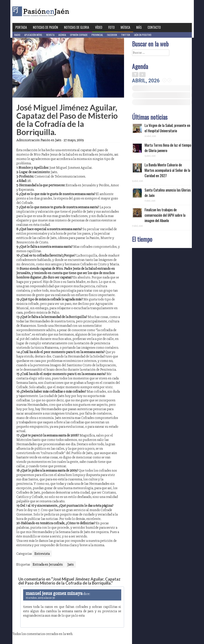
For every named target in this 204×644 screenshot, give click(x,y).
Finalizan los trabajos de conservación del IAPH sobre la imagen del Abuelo (165, 215)
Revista (50, 35)
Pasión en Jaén (51, 11)
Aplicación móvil (33, 35)
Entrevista (42, 554)
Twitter (126, 35)
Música (125, 27)
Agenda (62, 35)
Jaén (71, 564)
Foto (111, 27)
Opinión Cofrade (79, 35)
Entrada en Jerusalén (48, 564)
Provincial (97, 35)
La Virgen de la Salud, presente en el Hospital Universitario (167, 128)
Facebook (112, 35)
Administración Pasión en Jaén (39, 140)
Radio (17, 35)
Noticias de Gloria (77, 27)
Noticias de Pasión (45, 27)
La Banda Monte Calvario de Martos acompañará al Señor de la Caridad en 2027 (167, 170)
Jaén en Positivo (143, 35)
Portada (21, 27)
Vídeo (99, 27)
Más (139, 27)
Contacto (154, 27)
